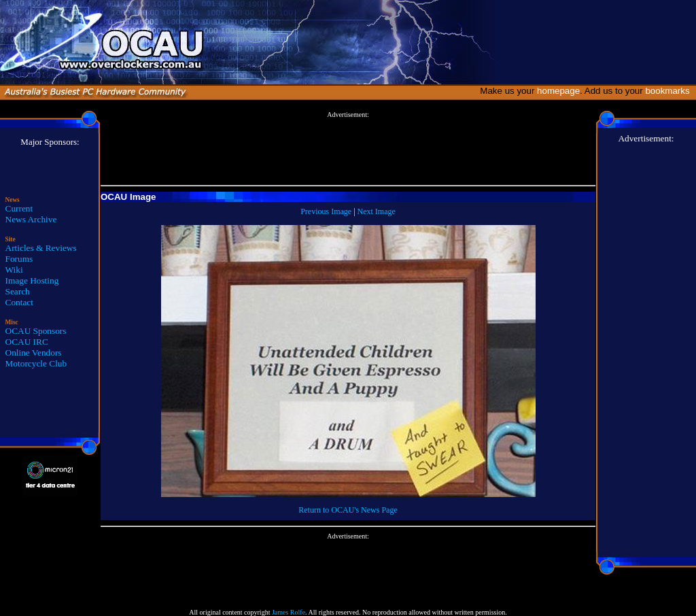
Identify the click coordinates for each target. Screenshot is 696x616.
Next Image (377, 211)
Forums (19, 259)
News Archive (31, 219)
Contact (19, 302)
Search (18, 291)
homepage (558, 91)
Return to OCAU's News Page (348, 510)
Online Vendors (34, 353)
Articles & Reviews (41, 248)
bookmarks (670, 91)
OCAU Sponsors (36, 331)
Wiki (14, 270)
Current (19, 208)
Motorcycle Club (36, 363)
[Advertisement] (348, 149)
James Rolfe (289, 612)
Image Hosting (32, 280)
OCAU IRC (27, 342)
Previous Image (326, 211)
